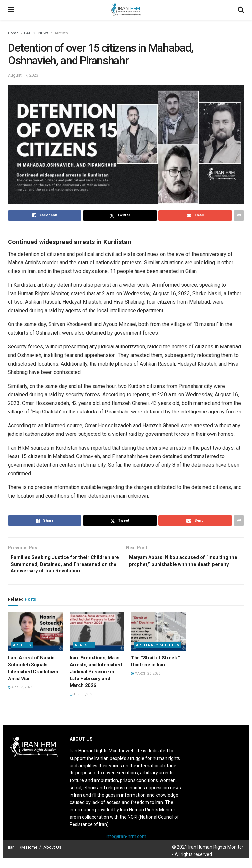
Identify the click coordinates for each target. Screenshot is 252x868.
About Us (52, 857)
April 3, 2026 (20, 697)
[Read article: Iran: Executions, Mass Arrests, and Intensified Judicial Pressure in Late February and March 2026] (97, 642)
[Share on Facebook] (45, 215)
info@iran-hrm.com (126, 846)
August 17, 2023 (23, 75)
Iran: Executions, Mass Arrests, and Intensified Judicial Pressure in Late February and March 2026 (96, 682)
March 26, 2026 (146, 684)
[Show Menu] (11, 10)
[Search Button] (241, 10)
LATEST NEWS (37, 33)
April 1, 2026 (82, 704)
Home (13, 33)
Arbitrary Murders (158, 655)
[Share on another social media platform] (239, 215)
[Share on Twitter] (120, 215)
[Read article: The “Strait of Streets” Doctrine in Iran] (158, 642)
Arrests (61, 33)
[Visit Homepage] (126, 10)
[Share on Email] (195, 215)
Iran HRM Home (23, 857)
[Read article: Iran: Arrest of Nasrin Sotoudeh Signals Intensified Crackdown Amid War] (35, 642)
